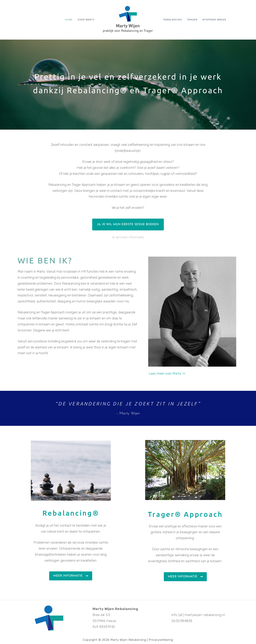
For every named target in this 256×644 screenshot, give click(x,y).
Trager (192, 20)
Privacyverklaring (161, 640)
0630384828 (182, 621)
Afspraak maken (214, 20)
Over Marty (86, 20)
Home (69, 20)
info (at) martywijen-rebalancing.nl (198, 615)
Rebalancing (173, 20)
